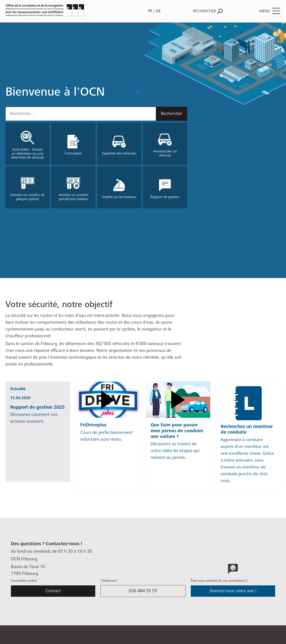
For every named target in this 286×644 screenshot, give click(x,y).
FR (150, 11)
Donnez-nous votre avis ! (233, 591)
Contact (53, 591)
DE (158, 11)
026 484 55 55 (143, 591)
